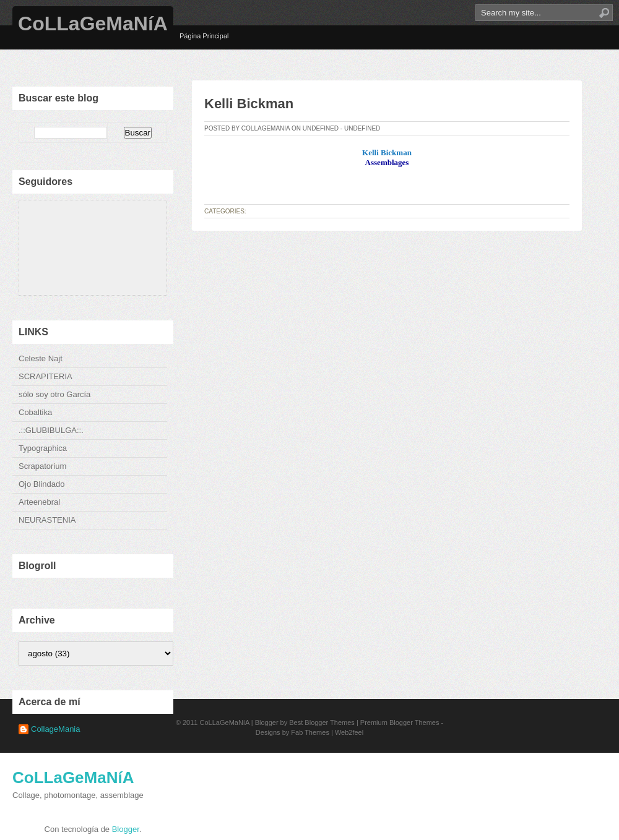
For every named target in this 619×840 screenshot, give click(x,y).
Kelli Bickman (249, 104)
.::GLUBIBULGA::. (51, 430)
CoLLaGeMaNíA (93, 24)
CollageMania (56, 729)
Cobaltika (35, 412)
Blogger (126, 829)
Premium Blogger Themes (400, 722)
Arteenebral (39, 502)
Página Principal (204, 36)
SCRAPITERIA (45, 376)
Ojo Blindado (41, 484)
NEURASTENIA (47, 520)
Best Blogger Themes (322, 722)
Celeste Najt (41, 358)
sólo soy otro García (54, 394)
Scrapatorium (42, 466)
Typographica (43, 448)
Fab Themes (310, 732)
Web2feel (349, 732)
